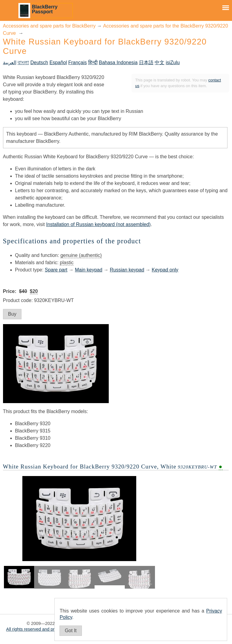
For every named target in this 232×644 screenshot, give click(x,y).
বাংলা (23, 62)
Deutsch (39, 62)
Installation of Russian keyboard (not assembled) (98, 224)
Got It (71, 631)
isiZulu (173, 62)
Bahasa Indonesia (118, 62)
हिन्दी (93, 62)
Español (58, 62)
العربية (10, 62)
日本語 (146, 62)
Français (77, 62)
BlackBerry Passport (45, 9)
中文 (159, 62)
